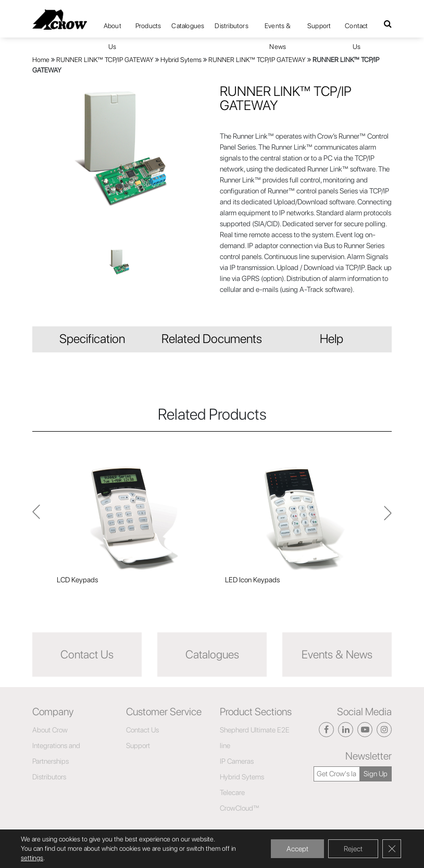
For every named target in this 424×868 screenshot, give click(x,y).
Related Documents (212, 339)
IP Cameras (237, 761)
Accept (297, 849)
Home (41, 60)
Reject (353, 849)
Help (332, 339)
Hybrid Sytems (181, 60)
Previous (388, 518)
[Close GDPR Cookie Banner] (392, 849)
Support (319, 26)
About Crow (50, 730)
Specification (92, 339)
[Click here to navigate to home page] (60, 20)
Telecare (232, 792)
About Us (113, 29)
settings (32, 858)
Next (36, 518)
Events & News (278, 29)
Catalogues (188, 26)
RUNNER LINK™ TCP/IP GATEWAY (105, 60)
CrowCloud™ (240, 808)
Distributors (231, 26)
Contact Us (356, 29)
